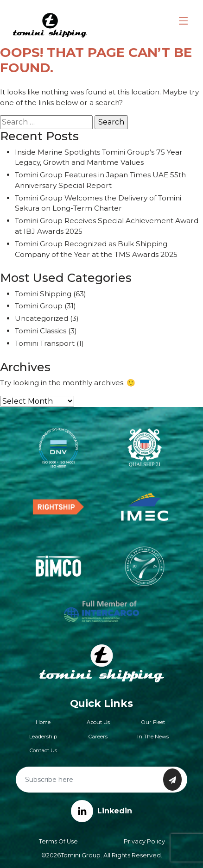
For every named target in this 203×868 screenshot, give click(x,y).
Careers (98, 737)
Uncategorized (41, 318)
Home (43, 722)
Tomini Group (39, 306)
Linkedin (101, 811)
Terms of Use (58, 841)
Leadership (43, 737)
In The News (153, 737)
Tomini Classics (41, 331)
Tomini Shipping (43, 294)
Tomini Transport (45, 343)
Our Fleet (153, 722)
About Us (98, 722)
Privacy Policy (144, 841)
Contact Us (43, 750)
